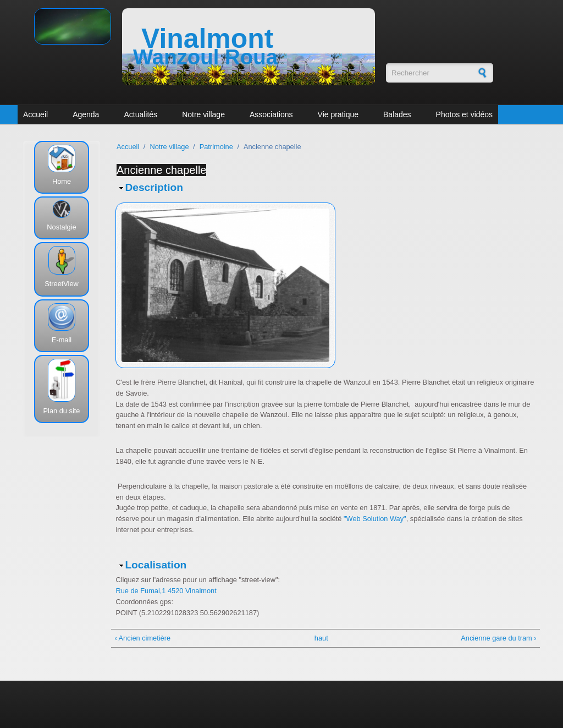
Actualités (140, 114)
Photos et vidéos (465, 114)
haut (321, 638)
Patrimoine (216, 147)
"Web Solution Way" (375, 519)
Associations (271, 114)
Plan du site (62, 411)
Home (62, 181)
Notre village (203, 114)
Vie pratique (338, 114)
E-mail (62, 340)
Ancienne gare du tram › (498, 638)
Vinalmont (207, 39)
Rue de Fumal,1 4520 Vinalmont (166, 591)
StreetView (62, 284)
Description (154, 187)
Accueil (35, 114)
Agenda (86, 114)
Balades (397, 114)
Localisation (156, 565)
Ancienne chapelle (161, 170)
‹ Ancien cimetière (142, 638)
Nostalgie (61, 227)
